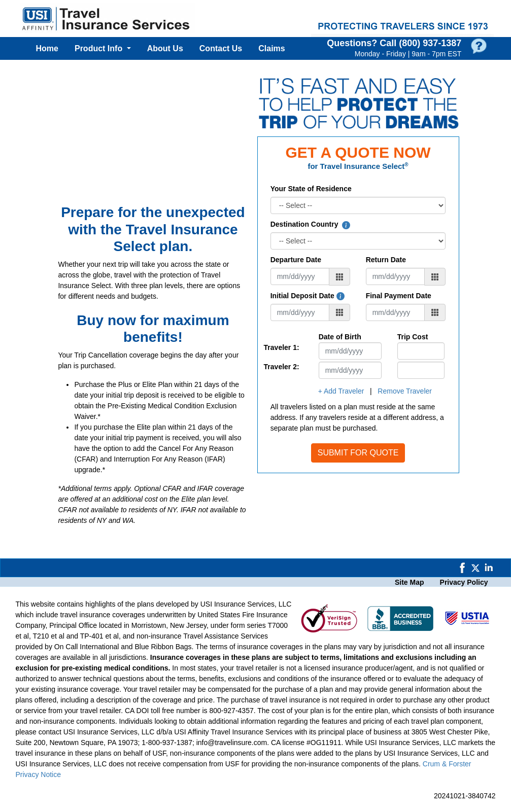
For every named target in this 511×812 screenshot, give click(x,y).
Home (47, 48)
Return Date (386, 260)
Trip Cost (413, 337)
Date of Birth (340, 337)
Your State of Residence (311, 189)
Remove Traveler (405, 391)
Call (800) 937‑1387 (420, 43)
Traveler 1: (282, 347)
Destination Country (311, 224)
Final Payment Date (399, 296)
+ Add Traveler (341, 391)
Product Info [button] (100, 48)
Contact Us (221, 48)
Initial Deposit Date (308, 296)
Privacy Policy (464, 582)
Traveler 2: (282, 367)
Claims (271, 48)
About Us (165, 48)
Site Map (410, 582)
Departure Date (296, 260)
